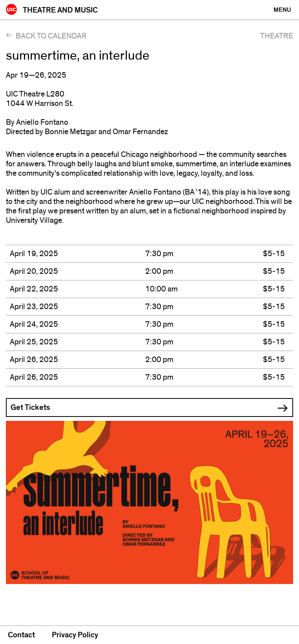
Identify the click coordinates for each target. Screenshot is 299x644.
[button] (149, 408)
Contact (21, 635)
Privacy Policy (75, 635)
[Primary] (282, 10)
